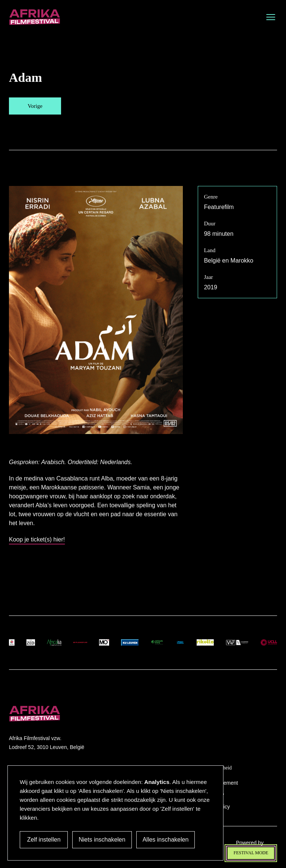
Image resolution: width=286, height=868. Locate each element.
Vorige (35, 106)
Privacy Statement (217, 783)
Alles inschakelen (163, 840)
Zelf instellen (43, 840)
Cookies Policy (213, 807)
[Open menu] (271, 17)
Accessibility (210, 795)
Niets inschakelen (100, 840)
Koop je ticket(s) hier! (37, 539)
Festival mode (251, 853)
